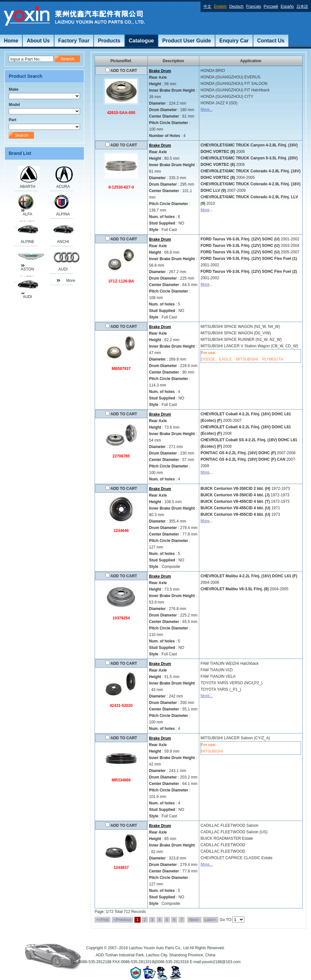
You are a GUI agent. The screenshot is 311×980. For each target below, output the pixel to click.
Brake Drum (160, 71)
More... (207, 110)
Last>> (211, 920)
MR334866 (121, 780)
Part (12, 120)
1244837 (121, 868)
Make (14, 89)
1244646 (121, 531)
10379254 (121, 618)
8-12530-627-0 (121, 187)
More (205, 210)
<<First (103, 920)
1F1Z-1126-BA (121, 281)
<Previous (122, 920)
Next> (194, 920)
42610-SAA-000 (121, 113)
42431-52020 (121, 706)
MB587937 (121, 369)
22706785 (121, 456)
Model (14, 105)
